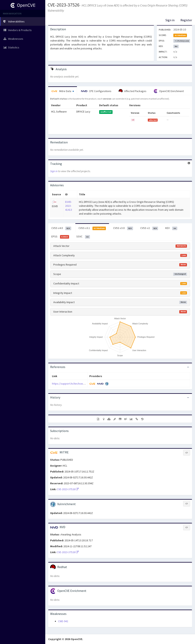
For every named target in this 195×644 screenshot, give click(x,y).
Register (186, 20)
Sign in (170, 20)
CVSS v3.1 (92, 228)
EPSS (60, 237)
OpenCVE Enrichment (169, 91)
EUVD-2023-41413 (69, 206)
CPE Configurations (96, 91)
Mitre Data (63, 91)
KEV (171, 228)
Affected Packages (133, 91)
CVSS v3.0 (123, 228)
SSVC (83, 237)
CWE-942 (63, 621)
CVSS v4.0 (61, 228)
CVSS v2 (149, 228)
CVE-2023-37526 (64, 5)
